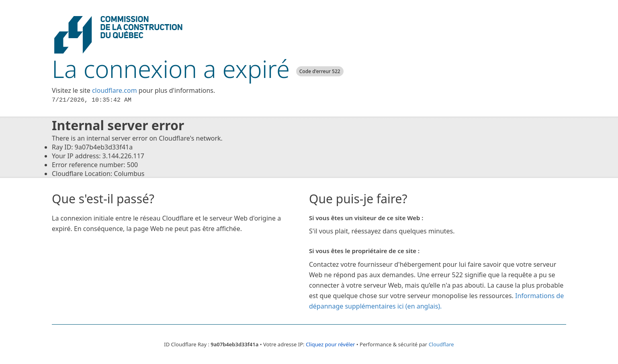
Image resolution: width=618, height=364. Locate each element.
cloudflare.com (115, 90)
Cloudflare (441, 344)
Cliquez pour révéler (330, 344)
